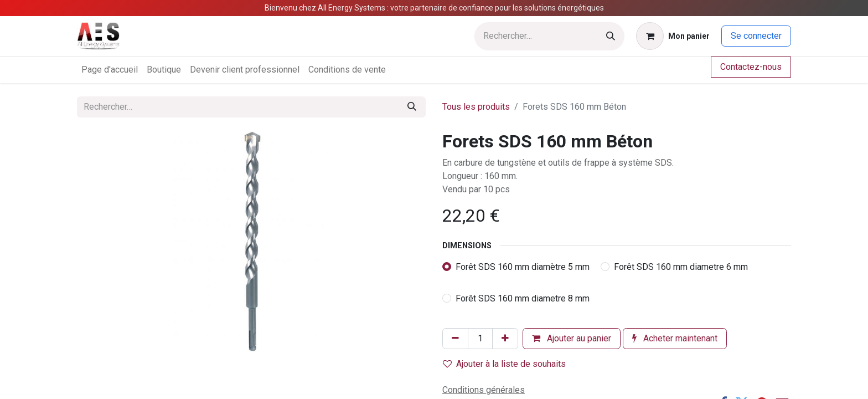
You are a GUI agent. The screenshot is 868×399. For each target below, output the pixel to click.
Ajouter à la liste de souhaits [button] (504, 364)
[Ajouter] (505, 339)
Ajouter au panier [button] (572, 338)
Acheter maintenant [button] (675, 338)
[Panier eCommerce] (673, 36)
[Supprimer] (455, 339)
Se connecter (756, 36)
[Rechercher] (611, 36)
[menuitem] (110, 70)
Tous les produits (476, 107)
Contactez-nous (751, 67)
